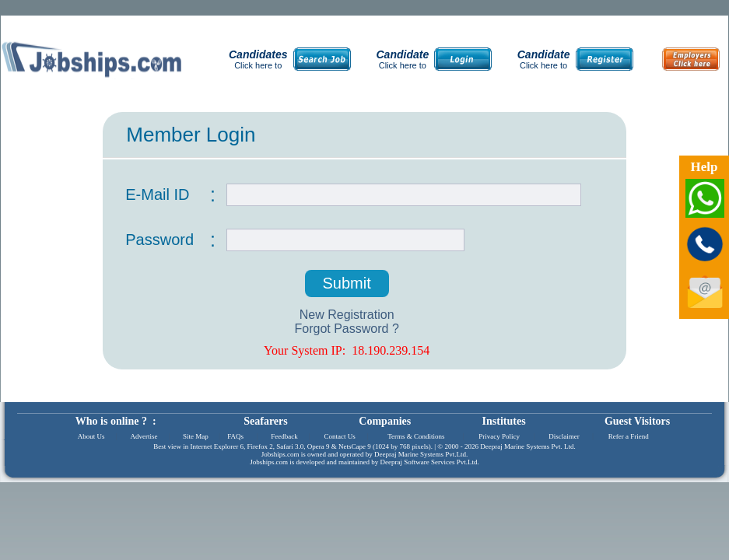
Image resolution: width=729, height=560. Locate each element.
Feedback (284, 436)
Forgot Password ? (347, 329)
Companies (385, 421)
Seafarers (266, 421)
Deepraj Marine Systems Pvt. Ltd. (527, 446)
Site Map (196, 436)
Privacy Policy (499, 436)
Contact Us (340, 436)
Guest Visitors (637, 421)
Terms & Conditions (416, 436)
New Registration (347, 315)
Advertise (144, 436)
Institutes (504, 421)
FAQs (235, 436)
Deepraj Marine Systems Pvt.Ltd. (421, 454)
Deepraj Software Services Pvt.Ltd (429, 462)
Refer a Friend (629, 436)
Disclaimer (564, 436)
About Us (91, 436)
